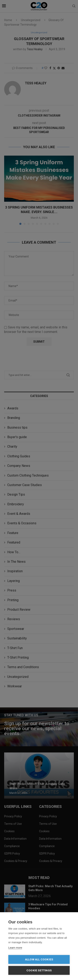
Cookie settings (39, 970)
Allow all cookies (39, 959)
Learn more (15, 948)
